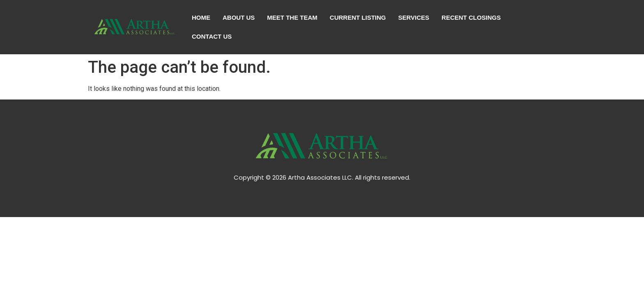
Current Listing (358, 17)
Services (414, 17)
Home (201, 17)
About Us (239, 17)
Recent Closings (471, 17)
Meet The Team (292, 17)
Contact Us (212, 36)
